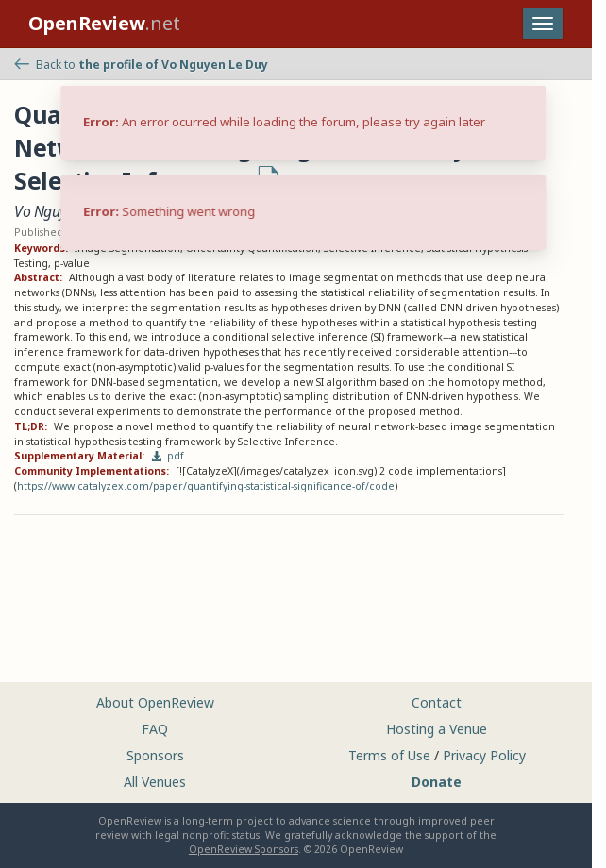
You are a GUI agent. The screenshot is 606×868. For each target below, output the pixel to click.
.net (104, 23)
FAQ (155, 729)
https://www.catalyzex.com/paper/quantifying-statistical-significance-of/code (206, 486)
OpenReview (130, 821)
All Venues (155, 782)
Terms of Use (389, 755)
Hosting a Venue (437, 729)
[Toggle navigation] (543, 24)
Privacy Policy (484, 755)
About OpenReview (155, 702)
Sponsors (155, 755)
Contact (437, 702)
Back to (141, 65)
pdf (168, 456)
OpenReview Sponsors (244, 849)
